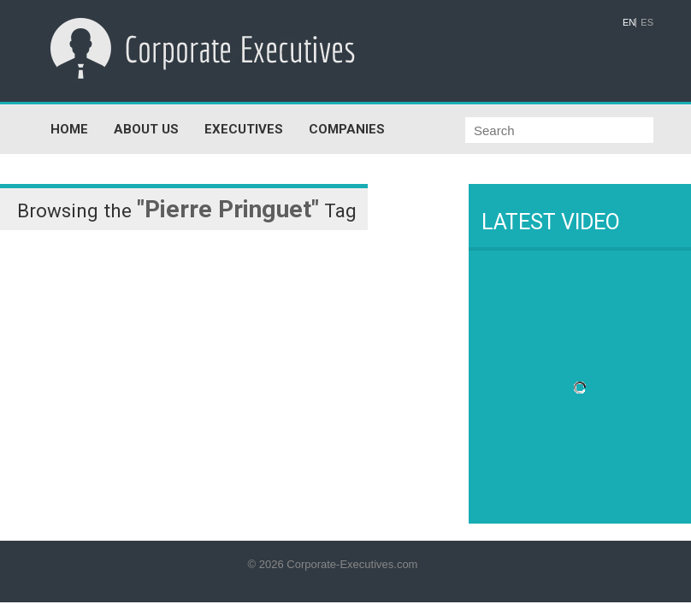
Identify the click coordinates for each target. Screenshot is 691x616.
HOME (69, 129)
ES (647, 23)
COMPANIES (347, 129)
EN (629, 23)
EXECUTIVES (244, 129)
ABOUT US (146, 129)
